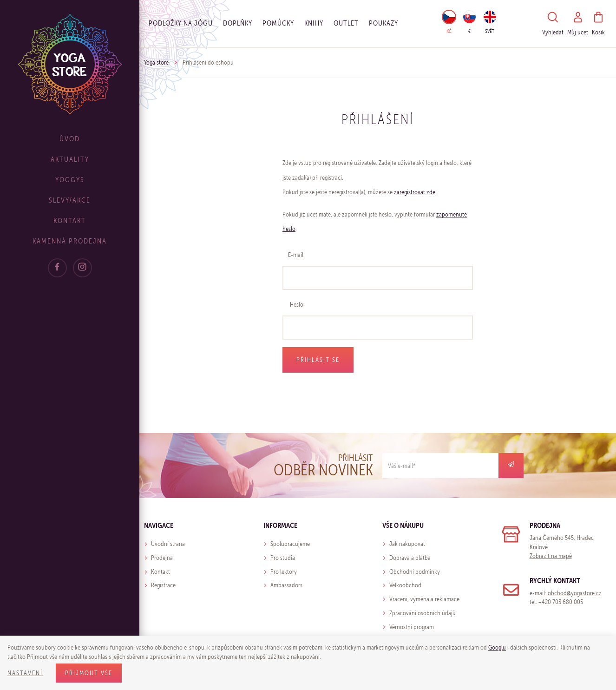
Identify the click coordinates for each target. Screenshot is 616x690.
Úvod (70, 139)
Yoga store (156, 62)
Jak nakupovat (407, 544)
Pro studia (283, 558)
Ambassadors (286, 585)
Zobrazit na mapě (551, 556)
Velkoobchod (405, 585)
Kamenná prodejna (70, 241)
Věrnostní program (412, 627)
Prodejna (162, 558)
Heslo (297, 305)
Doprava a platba (410, 558)
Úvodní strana (168, 544)
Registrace (163, 585)
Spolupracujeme (290, 544)
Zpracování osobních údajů (423, 613)
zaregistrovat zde (415, 192)
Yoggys (70, 180)
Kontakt (70, 220)
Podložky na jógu (181, 23)
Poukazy (383, 23)
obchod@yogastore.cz (575, 593)
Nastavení (25, 673)
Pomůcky (278, 23)
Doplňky (238, 23)
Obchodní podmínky (415, 572)
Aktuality (70, 159)
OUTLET (346, 23)
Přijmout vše (89, 673)
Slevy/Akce (70, 200)
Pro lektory (284, 572)
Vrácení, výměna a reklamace (424, 599)
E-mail (296, 255)
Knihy (314, 23)
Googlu (497, 647)
